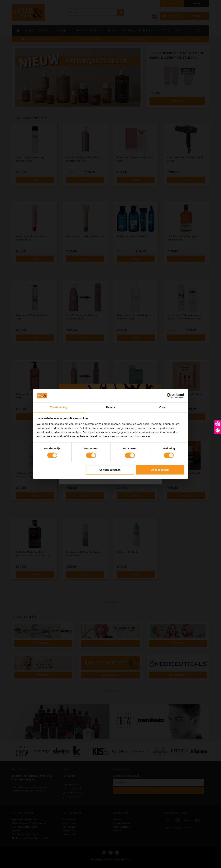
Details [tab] (110, 407)
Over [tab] (162, 407)
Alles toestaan (160, 470)
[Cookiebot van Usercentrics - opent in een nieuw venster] (169, 396)
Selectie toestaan (110, 470)
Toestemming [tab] (59, 407)
